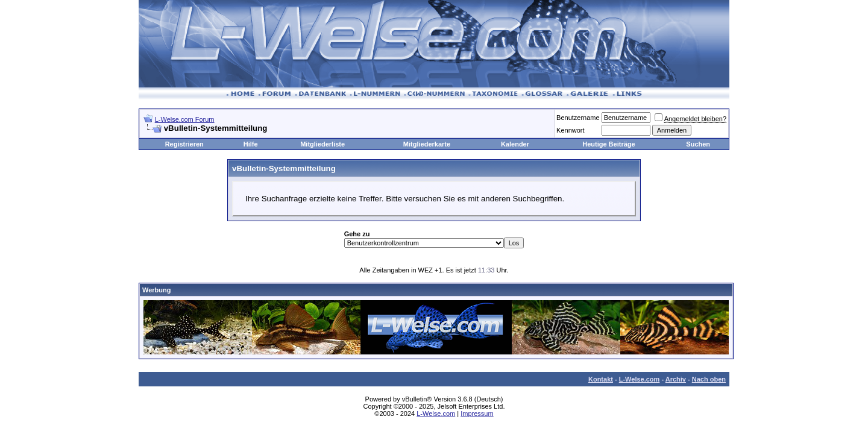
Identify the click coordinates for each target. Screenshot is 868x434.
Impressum (477, 414)
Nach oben (709, 379)
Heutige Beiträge (609, 144)
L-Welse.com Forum (185, 119)
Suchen (698, 144)
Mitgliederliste (322, 144)
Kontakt (601, 379)
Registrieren (184, 144)
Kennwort (570, 130)
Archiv (676, 379)
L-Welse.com (640, 379)
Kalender (515, 144)
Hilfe (251, 144)
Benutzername (578, 118)
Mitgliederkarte (427, 144)
